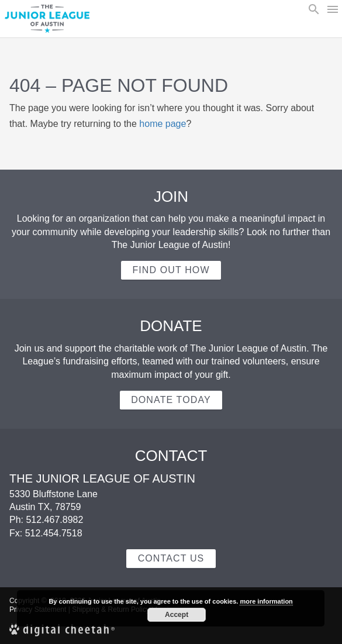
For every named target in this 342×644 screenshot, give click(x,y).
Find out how (171, 270)
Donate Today (171, 400)
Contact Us (171, 558)
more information (266, 601)
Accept (177, 615)
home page (163, 124)
